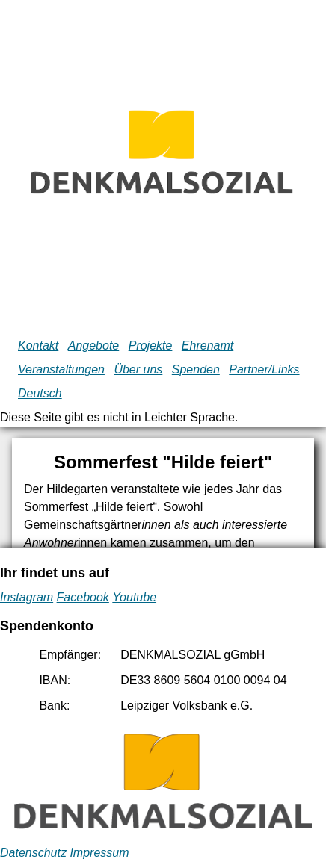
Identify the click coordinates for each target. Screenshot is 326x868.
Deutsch (40, 393)
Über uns (138, 369)
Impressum (99, 853)
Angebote (94, 345)
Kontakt (38, 345)
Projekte (151, 345)
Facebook (83, 597)
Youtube (134, 597)
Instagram (27, 597)
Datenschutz (33, 853)
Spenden (196, 369)
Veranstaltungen (61, 369)
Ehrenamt (207, 345)
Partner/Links (264, 369)
